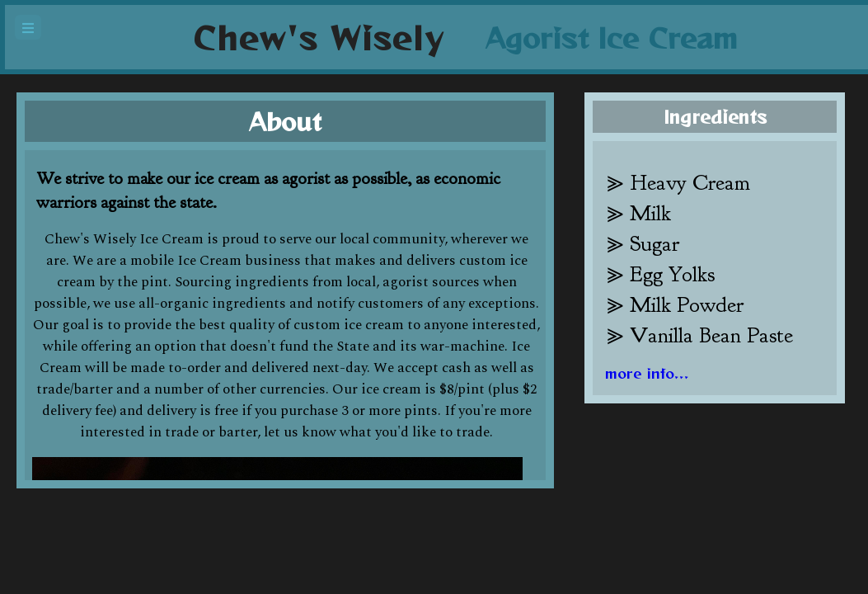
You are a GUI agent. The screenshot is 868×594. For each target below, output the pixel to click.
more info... (647, 373)
